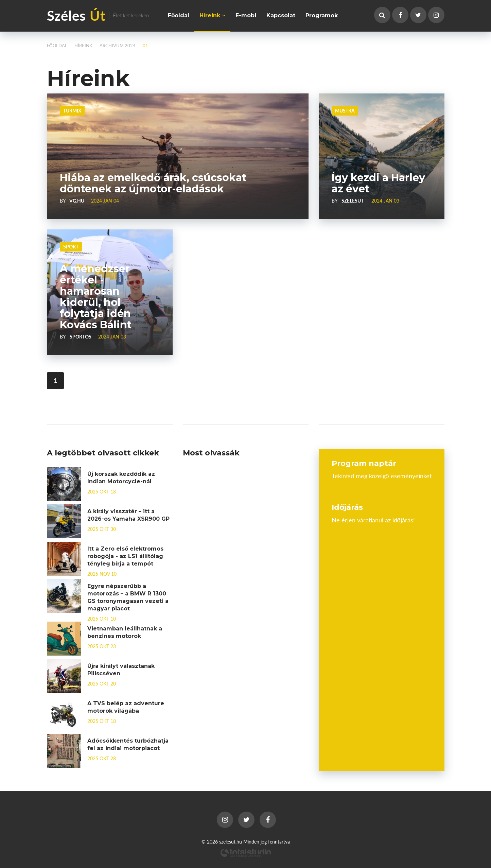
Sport (71, 246)
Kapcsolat (281, 15)
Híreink (212, 15)
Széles (98, 15)
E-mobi (246, 15)
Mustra (345, 110)
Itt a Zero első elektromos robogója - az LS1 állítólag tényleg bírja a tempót (125, 556)
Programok (322, 15)
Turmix (72, 110)
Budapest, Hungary (382, 549)
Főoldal (179, 15)
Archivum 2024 (118, 46)
